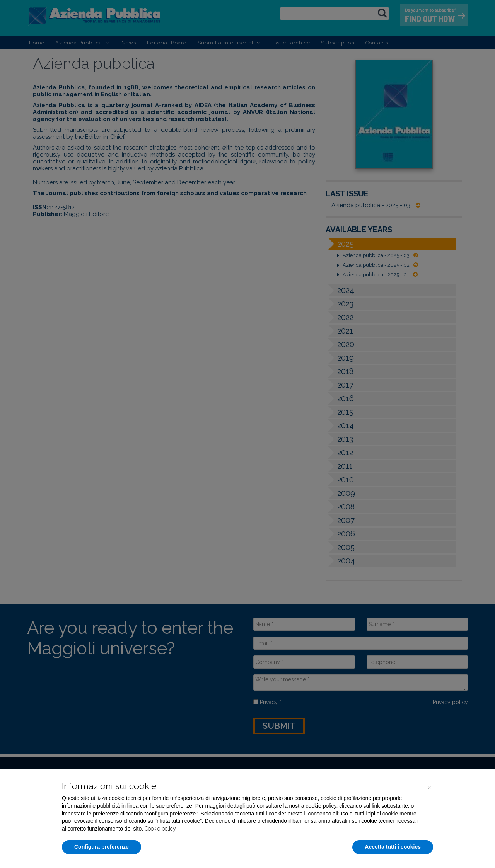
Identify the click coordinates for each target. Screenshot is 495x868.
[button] (429, 787)
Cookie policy (160, 829)
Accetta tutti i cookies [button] (393, 847)
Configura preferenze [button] (102, 847)
